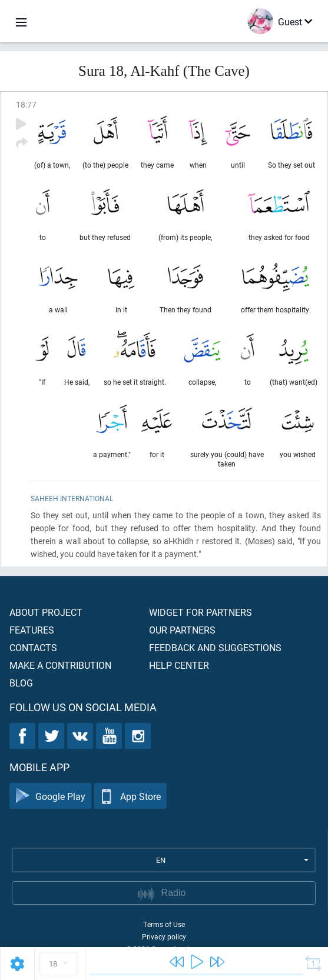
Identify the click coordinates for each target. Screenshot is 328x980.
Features (32, 630)
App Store (130, 796)
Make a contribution (60, 665)
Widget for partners (201, 612)
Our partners (182, 630)
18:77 (26, 104)
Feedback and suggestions (215, 647)
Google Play (50, 796)
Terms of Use (164, 924)
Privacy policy (164, 936)
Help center (179, 665)
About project (46, 612)
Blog (21, 683)
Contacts (33, 647)
